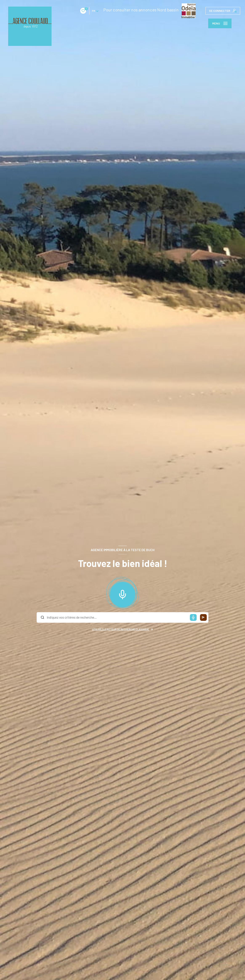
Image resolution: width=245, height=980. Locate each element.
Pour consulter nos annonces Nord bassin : (117, 10)
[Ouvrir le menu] (220, 23)
